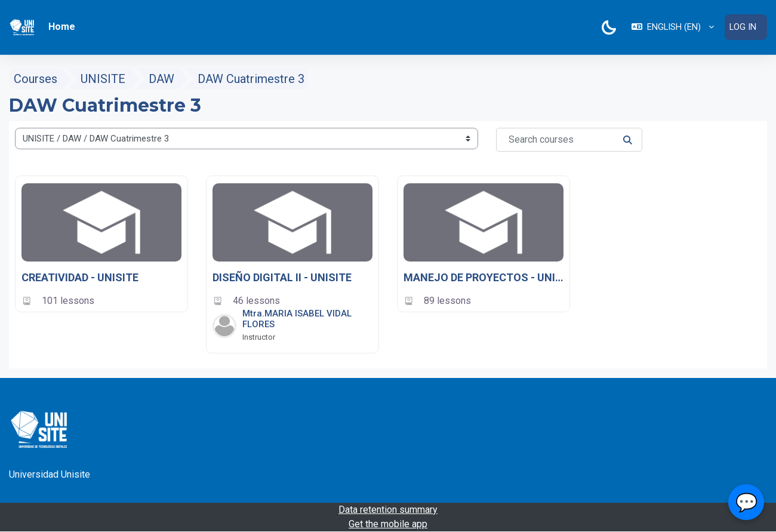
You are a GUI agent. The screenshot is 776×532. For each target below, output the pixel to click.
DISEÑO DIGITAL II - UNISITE (282, 277)
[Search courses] (569, 140)
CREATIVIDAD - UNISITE (80, 277)
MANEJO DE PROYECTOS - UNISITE (484, 277)
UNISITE (103, 79)
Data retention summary (388, 510)
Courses (36, 79)
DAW (161, 79)
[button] (672, 27)
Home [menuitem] (62, 27)
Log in (743, 27)
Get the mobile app (388, 524)
